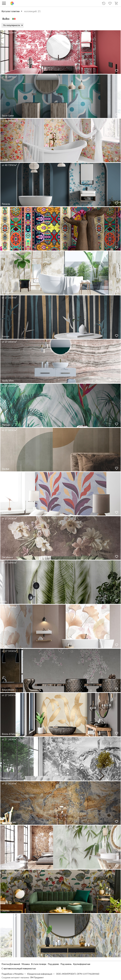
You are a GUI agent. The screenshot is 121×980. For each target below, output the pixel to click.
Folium (5, 513)
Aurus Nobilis (8, 866)
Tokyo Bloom (8, 690)
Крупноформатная (82, 964)
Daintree (6, 778)
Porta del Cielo (9, 822)
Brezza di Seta (9, 734)
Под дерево (53, 964)
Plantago (6, 425)
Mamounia (7, 248)
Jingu (4, 646)
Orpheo (6, 911)
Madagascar (8, 292)
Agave (5, 955)
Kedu (4, 601)
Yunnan (6, 336)
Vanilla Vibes (8, 381)
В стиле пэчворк (39, 964)
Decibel (6, 469)
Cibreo (5, 160)
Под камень (66, 964)
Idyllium (6, 71)
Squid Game (8, 116)
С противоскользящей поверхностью (19, 969)
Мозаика (26, 964)
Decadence (7, 557)
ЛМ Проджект (37, 978)
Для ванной (15, 964)
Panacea (6, 204)
